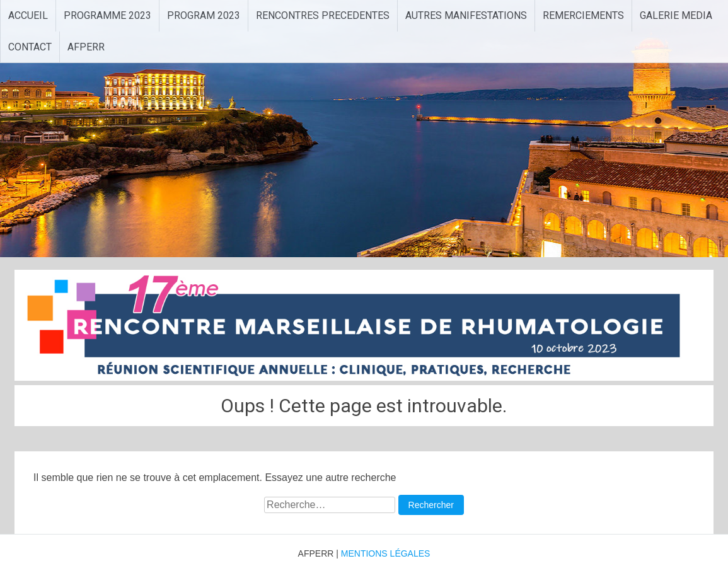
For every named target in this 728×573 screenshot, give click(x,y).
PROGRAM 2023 (204, 15)
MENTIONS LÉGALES (386, 553)
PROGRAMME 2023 (107, 15)
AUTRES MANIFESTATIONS (466, 15)
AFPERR (86, 47)
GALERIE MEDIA (676, 15)
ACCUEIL (28, 15)
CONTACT (30, 47)
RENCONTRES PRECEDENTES (323, 15)
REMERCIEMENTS (583, 15)
